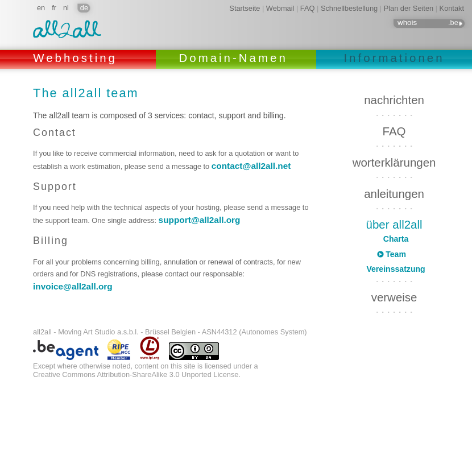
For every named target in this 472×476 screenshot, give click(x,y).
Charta (396, 239)
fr (54, 8)
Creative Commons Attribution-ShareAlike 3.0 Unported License (136, 374)
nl (66, 8)
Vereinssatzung (396, 269)
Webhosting (78, 58)
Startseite (245, 8)
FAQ (308, 8)
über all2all (394, 224)
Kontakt (452, 8)
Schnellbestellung (349, 8)
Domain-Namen (236, 58)
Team (396, 254)
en (41, 8)
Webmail (280, 8)
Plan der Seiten (409, 8)
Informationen (394, 58)
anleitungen (394, 194)
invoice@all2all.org (73, 286)
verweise (394, 294)
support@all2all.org (200, 220)
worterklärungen (394, 162)
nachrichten (394, 100)
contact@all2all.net (251, 166)
